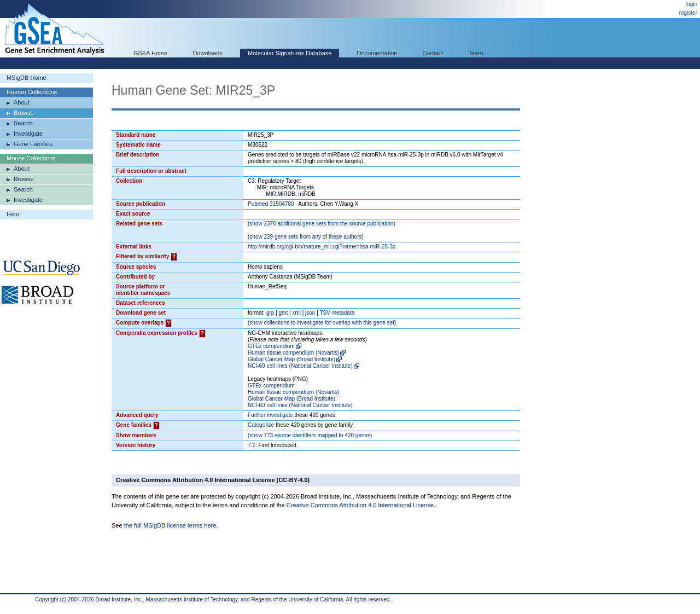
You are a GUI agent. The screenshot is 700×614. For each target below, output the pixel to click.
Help (13, 214)
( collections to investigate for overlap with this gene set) (322, 323)
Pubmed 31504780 (271, 204)
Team (476, 53)
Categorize (261, 425)
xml (296, 313)
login (692, 4)
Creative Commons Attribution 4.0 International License (360, 505)
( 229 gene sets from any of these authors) (306, 237)
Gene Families (33, 144)
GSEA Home (150, 53)
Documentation (377, 53)
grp (270, 313)
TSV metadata (337, 313)
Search (23, 123)
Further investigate (270, 415)
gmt (284, 313)
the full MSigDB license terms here (170, 525)
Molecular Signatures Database (290, 53)
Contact (433, 53)
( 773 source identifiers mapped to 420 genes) (310, 435)
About (22, 102)
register (688, 13)
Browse (24, 113)
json (310, 313)
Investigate (28, 134)
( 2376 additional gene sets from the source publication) (322, 224)
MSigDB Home (27, 78)
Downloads (207, 53)
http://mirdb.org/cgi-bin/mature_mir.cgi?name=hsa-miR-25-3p (322, 247)
